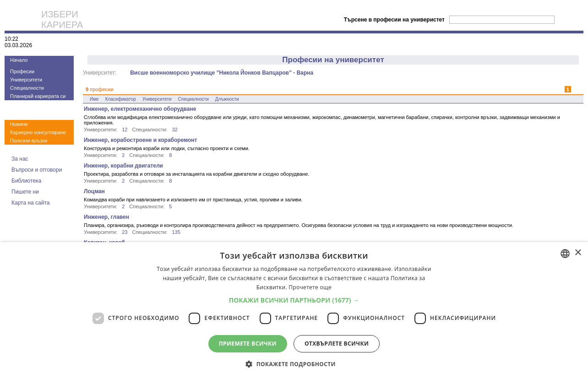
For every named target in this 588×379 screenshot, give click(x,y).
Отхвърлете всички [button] (337, 344)
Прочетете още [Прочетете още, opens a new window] (310, 287)
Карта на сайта (31, 203)
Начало (19, 60)
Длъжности (227, 99)
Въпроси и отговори (37, 170)
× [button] (578, 253)
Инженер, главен (106, 217)
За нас (20, 159)
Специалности (27, 88)
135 (176, 232)
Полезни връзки (29, 141)
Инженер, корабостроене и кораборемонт (140, 140)
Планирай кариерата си (38, 96)
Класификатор (121, 99)
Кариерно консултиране (38, 132)
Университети (26, 80)
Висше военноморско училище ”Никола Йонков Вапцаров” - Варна (222, 73)
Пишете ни (25, 192)
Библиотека (26, 181)
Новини (19, 124)
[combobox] (565, 254)
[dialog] (294, 311)
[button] (294, 300)
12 (125, 130)
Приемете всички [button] (248, 344)
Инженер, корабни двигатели (123, 166)
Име (94, 99)
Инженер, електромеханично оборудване (140, 109)
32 (174, 130)
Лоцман (94, 191)
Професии (22, 71)
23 (125, 232)
